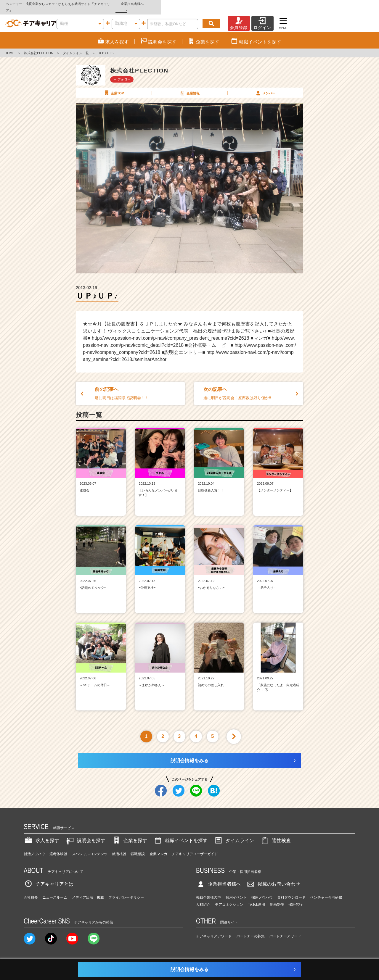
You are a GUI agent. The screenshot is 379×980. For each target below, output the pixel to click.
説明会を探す (85, 834)
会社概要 (31, 891)
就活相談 (119, 847)
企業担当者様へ (355, 4)
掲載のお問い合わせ (273, 878)
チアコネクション (229, 898)
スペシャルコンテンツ (90, 847)
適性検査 (275, 834)
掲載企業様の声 (208, 891)
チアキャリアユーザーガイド (195, 847)
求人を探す (41, 834)
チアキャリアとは (49, 878)
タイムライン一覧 (76, 47)
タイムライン (234, 834)
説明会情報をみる (189, 754)
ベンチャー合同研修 (326, 891)
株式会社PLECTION (39, 47)
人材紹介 (203, 898)
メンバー (265, 86)
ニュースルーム (55, 891)
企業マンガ (158, 847)
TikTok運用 (256, 898)
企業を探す (129, 834)
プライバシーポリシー (126, 891)
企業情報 (189, 86)
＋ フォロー (122, 73)
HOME (10, 47)
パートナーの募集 (250, 930)
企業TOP (113, 86)
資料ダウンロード (291, 891)
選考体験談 (58, 847)
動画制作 (277, 898)
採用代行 (296, 898)
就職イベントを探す (180, 834)
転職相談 (138, 847)
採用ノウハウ (262, 891)
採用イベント (236, 891)
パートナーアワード (285, 930)
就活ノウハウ (34, 847)
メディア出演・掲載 (88, 891)
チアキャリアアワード (214, 930)
